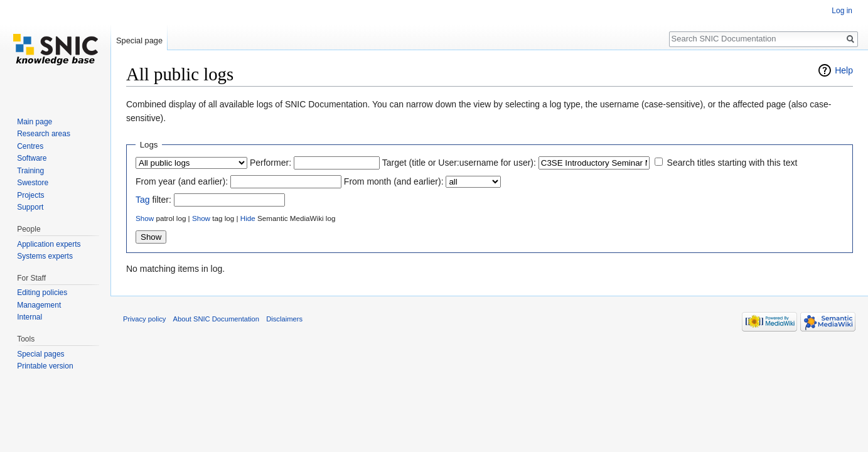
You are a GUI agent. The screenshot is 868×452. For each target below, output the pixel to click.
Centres (30, 146)
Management (39, 305)
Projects (30, 195)
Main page (35, 122)
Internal (29, 317)
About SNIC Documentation (216, 319)
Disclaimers (284, 319)
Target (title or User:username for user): (459, 163)
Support (30, 207)
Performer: (271, 163)
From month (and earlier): (394, 181)
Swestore (33, 183)
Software (32, 158)
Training (30, 171)
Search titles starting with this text (732, 163)
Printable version (45, 366)
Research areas (44, 134)
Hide (248, 218)
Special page (139, 40)
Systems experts (45, 256)
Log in (842, 11)
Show (145, 218)
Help (844, 70)
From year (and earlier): (182, 181)
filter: (153, 200)
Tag (143, 200)
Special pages (40, 354)
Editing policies (42, 293)
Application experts (49, 244)
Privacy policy (144, 319)
